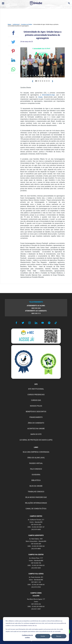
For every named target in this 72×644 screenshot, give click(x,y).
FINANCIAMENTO (36, 417)
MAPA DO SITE (36, 434)
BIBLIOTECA (36, 480)
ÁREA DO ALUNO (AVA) (36, 458)
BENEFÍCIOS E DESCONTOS (36, 412)
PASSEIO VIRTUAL (36, 463)
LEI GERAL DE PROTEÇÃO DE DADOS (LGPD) (36, 440)
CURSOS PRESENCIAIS (36, 395)
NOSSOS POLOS (36, 406)
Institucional (16, 24)
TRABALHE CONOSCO (36, 492)
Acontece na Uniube (27, 24)
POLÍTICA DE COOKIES (53, 624)
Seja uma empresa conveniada (36, 452)
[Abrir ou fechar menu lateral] (3, 3)
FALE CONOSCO (36, 469)
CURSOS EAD (36, 400)
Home (9, 24)
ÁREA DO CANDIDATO (36, 423)
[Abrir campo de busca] (69, 3)
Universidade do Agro (48, 95)
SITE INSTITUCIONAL (36, 389)
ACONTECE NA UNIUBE (36, 429)
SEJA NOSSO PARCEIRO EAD (36, 497)
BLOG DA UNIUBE (36, 486)
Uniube (40, 97)
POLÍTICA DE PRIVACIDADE (21, 624)
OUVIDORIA (36, 475)
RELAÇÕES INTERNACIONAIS (36, 503)
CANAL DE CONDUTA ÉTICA (36, 509)
